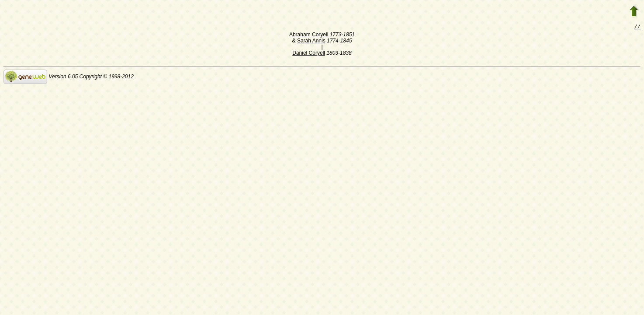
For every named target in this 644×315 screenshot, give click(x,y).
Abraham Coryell (309, 35)
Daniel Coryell (309, 54)
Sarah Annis (311, 42)
